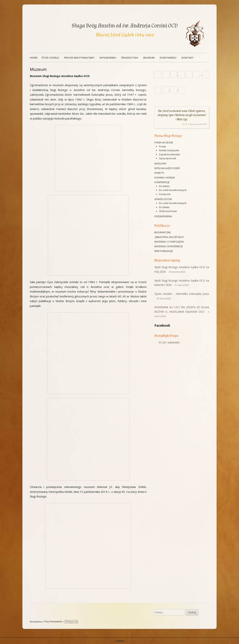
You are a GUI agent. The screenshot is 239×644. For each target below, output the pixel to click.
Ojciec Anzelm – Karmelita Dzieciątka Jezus (182, 294)
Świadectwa (129, 58)
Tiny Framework (53, 622)
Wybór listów (163, 199)
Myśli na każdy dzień (167, 168)
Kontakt (187, 58)
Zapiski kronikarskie (169, 154)
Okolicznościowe (168, 211)
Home (34, 58)
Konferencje (162, 182)
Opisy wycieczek (167, 158)
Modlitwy (160, 164)
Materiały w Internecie (169, 246)
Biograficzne (163, 232)
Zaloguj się (71, 622)
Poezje (162, 146)
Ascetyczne (165, 194)
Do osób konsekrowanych (173, 190)
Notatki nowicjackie (169, 150)
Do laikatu (164, 186)
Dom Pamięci (168, 58)
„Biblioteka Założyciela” (169, 237)
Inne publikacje (164, 251)
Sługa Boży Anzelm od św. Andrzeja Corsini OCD (125, 26)
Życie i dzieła (50, 58)
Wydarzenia (108, 58)
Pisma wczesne (164, 142)
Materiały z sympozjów (169, 242)
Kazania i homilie (165, 178)
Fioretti (159, 173)
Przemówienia (163, 216)
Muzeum (149, 58)
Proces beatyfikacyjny (79, 58)
